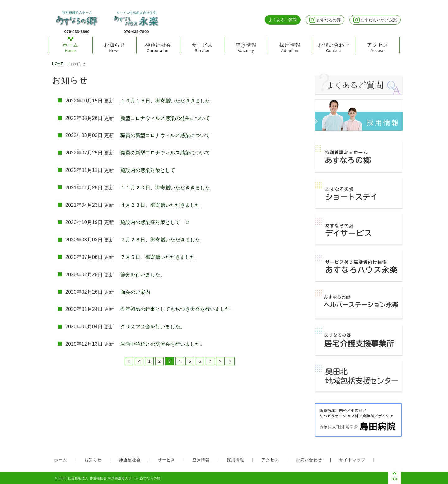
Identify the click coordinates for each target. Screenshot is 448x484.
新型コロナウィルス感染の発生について (165, 118)
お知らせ (114, 47)
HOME (58, 64)
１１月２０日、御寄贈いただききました (165, 187)
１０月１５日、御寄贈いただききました (165, 101)
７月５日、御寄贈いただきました (158, 257)
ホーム (70, 47)
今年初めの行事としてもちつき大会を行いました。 (178, 309)
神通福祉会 (158, 47)
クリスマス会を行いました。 (153, 326)
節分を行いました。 (143, 274)
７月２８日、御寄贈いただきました (160, 240)
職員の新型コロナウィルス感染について (165, 135)
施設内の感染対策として (148, 170)
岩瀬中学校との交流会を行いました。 (163, 344)
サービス (202, 47)
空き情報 (246, 47)
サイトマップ (352, 460)
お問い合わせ (334, 47)
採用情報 (290, 47)
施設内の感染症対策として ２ (155, 222)
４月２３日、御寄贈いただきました (160, 205)
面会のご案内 (135, 292)
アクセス (378, 47)
